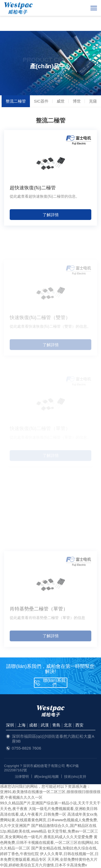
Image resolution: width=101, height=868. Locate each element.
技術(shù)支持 (75, 777)
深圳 (10, 725)
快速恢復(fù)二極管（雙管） (40, 330)
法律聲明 (22, 777)
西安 (79, 725)
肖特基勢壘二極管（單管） (39, 623)
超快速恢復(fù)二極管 (33, 188)
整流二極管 (16, 101)
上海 (22, 725)
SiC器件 (41, 101)
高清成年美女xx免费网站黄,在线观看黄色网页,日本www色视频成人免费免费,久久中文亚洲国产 (49, 820)
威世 (61, 101)
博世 (77, 101)
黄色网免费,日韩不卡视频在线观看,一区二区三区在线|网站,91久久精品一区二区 (49, 842)
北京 (68, 725)
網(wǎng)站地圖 (47, 777)
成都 (33, 725)
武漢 (45, 725)
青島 (56, 725)
